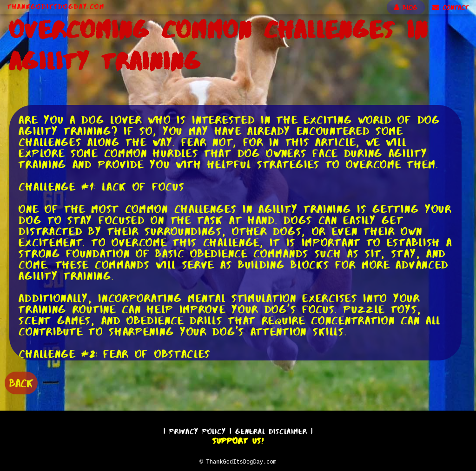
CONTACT (450, 7)
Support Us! (238, 439)
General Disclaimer (271, 430)
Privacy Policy (198, 430)
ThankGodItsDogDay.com (56, 7)
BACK (21, 382)
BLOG (406, 7)
